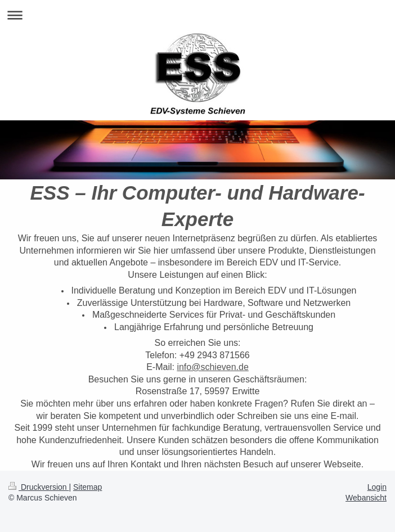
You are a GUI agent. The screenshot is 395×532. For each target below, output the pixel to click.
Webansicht (366, 498)
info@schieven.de (212, 367)
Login (377, 487)
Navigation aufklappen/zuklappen (197, 15)
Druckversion (39, 487)
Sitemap (87, 487)
